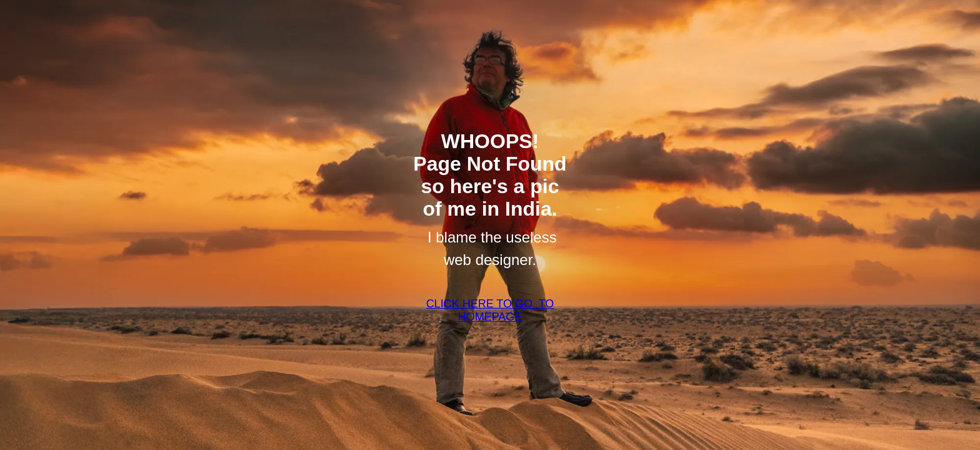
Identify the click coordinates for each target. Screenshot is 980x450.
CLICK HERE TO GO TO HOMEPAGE (490, 310)
